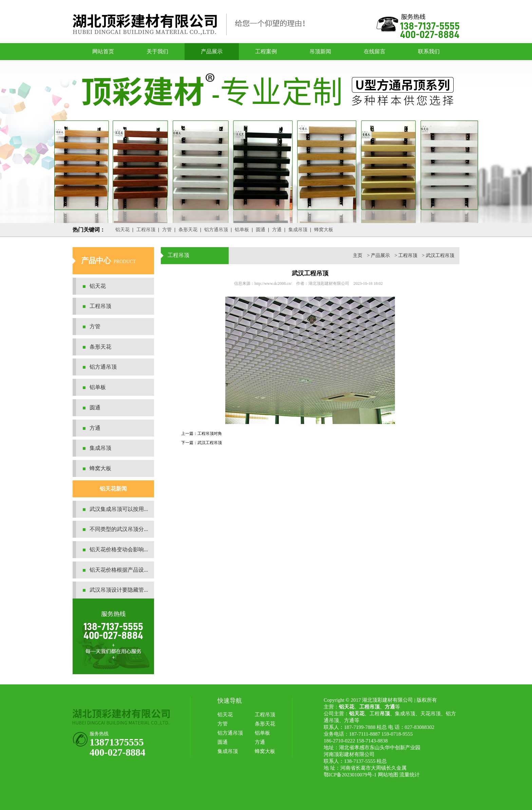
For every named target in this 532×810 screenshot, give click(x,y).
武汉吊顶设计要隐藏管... (119, 590)
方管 (167, 230)
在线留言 (375, 51)
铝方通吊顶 (216, 230)
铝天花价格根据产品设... (119, 570)
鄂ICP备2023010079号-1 (350, 775)
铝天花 (122, 230)
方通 (277, 230)
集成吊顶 (298, 230)
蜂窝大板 (324, 230)
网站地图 (388, 775)
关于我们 (157, 51)
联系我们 (429, 51)
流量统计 (410, 775)
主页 (358, 255)
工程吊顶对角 (210, 434)
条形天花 (188, 230)
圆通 (261, 230)
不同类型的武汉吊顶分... (119, 529)
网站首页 (103, 51)
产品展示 (212, 51)
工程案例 (266, 51)
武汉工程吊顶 (440, 255)
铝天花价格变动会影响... (119, 549)
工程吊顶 (146, 230)
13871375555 (117, 742)
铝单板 (242, 230)
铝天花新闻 (113, 489)
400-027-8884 (117, 752)
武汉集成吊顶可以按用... (119, 509)
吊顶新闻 (320, 51)
